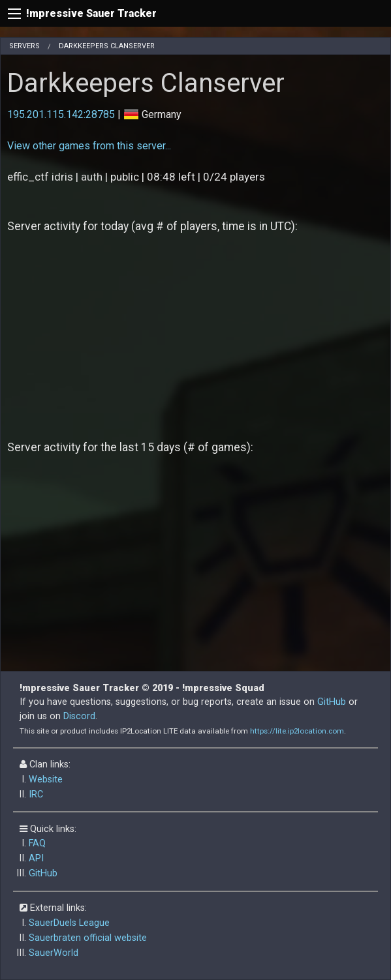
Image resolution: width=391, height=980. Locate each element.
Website (46, 780)
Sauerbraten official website (88, 938)
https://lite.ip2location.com (297, 731)
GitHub (332, 702)
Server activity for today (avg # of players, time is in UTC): (152, 226)
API (36, 858)
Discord (79, 716)
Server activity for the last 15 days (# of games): (130, 447)
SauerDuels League (69, 923)
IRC (36, 794)
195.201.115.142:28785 (61, 114)
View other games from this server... (89, 146)
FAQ (37, 843)
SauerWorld (54, 953)
